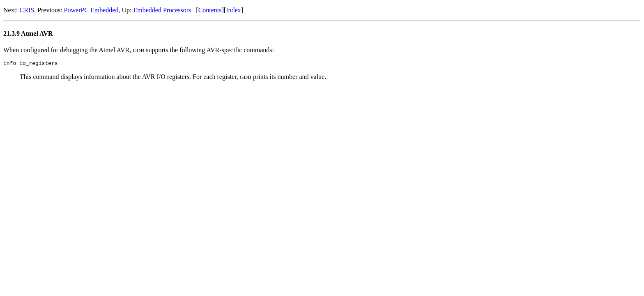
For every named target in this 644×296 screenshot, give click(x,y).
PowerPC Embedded (91, 10)
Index (233, 10)
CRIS (27, 10)
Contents (210, 10)
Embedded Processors (162, 10)
